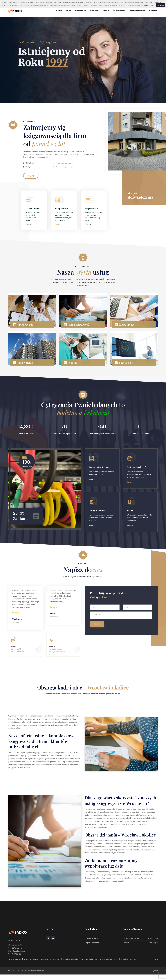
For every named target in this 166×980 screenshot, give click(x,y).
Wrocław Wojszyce (89, 965)
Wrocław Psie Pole (128, 965)
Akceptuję (160, 5)
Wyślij (97, 625)
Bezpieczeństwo (137, 11)
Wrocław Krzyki (15, 965)
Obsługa (94, 11)
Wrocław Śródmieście (109, 965)
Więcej (31, 176)
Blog (156, 965)
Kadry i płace (119, 11)
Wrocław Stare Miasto (51, 965)
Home (59, 11)
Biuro (69, 11)
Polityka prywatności (148, 5)
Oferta (106, 11)
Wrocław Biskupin (70, 965)
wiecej (93, 480)
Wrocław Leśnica (31, 965)
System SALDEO (93, 944)
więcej (29, 224)
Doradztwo (81, 11)
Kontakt (153, 11)
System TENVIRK (93, 948)
